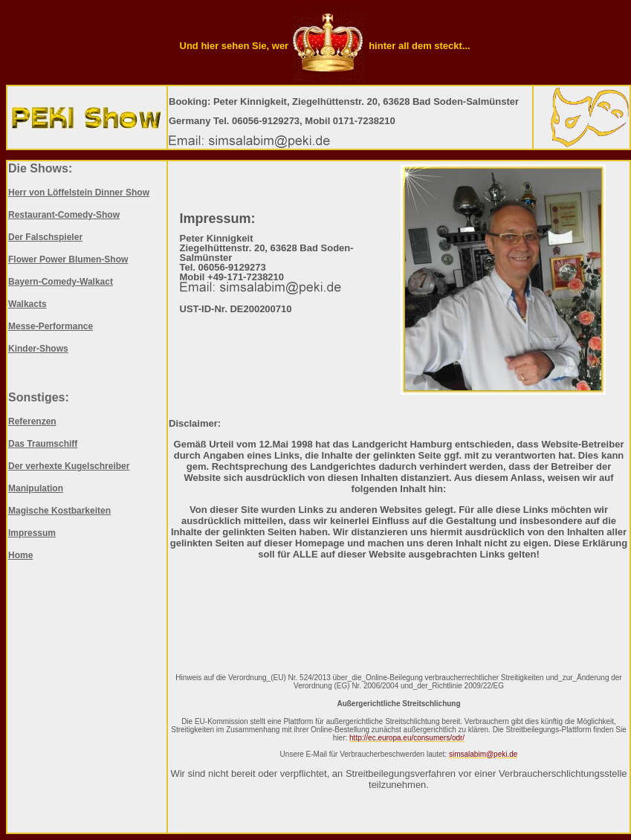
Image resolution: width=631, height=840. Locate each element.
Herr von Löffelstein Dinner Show (79, 193)
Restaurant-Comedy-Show (64, 215)
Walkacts (27, 304)
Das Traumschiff (43, 444)
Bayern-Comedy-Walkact (61, 282)
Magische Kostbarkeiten (59, 511)
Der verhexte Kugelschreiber (69, 466)
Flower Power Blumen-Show (68, 259)
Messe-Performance (51, 326)
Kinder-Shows (38, 349)
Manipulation (36, 488)
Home (20, 555)
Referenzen (32, 421)
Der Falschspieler (45, 237)
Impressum (32, 533)
